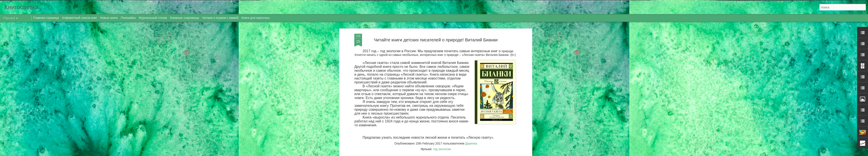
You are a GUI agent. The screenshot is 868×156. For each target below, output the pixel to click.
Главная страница (46, 18)
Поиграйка (128, 18)
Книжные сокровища (184, 18)
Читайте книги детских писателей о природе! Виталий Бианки (436, 40)
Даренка (471, 143)
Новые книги (109, 18)
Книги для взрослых (256, 18)
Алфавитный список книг (80, 18)
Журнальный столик (153, 18)
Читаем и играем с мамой (220, 18)
